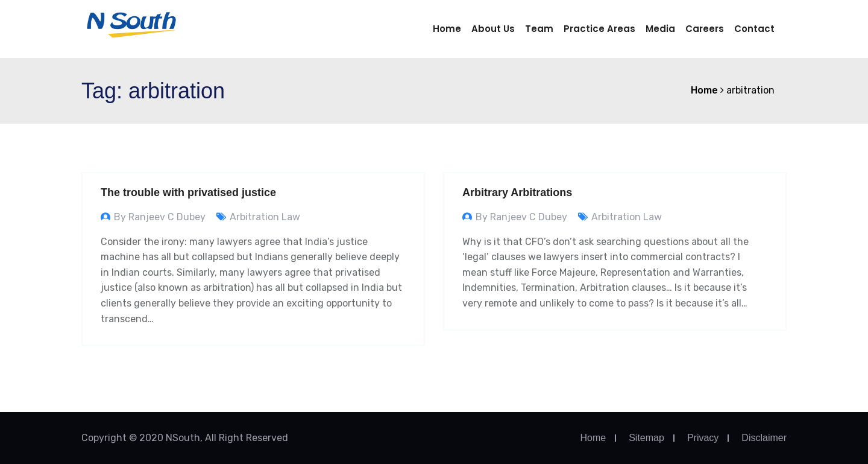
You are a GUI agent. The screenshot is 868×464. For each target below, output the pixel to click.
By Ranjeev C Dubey (160, 217)
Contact (754, 29)
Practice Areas (599, 29)
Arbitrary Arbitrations (517, 192)
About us (493, 29)
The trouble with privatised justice (188, 192)
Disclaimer (764, 438)
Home (447, 29)
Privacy (703, 438)
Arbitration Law (265, 217)
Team (539, 29)
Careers (705, 29)
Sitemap (646, 438)
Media (660, 29)
